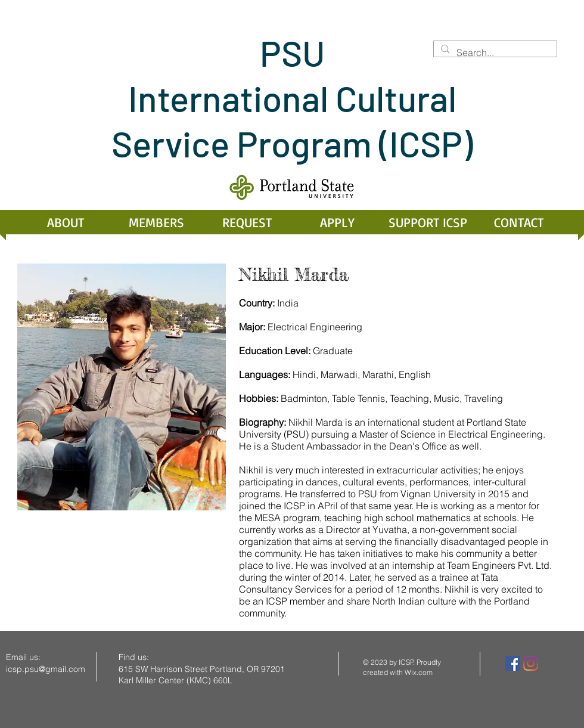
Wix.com (419, 672)
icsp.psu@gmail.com (46, 669)
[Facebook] (513, 663)
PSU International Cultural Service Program (284, 98)
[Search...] (494, 52)
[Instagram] (531, 663)
